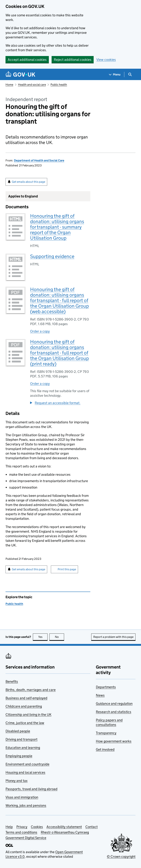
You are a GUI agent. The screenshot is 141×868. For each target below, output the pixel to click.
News (100, 695)
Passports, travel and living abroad (31, 789)
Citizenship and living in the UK (28, 715)
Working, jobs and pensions (26, 805)
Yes (43, 637)
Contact (92, 827)
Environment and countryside (27, 764)
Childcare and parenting (24, 706)
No (60, 637)
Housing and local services (25, 772)
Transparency (106, 733)
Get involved (105, 749)
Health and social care (32, 85)
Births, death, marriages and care (31, 690)
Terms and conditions (21, 832)
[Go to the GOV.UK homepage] (20, 74)
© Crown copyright (121, 857)
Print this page (67, 569)
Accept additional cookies (27, 60)
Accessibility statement (64, 827)
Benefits (12, 681)
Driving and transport (21, 739)
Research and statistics (114, 712)
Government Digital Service (26, 838)
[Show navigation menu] (115, 74)
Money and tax (17, 781)
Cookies (37, 827)
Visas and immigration (22, 797)
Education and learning (23, 748)
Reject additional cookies (73, 60)
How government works (114, 741)
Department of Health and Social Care (39, 160)
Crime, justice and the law (25, 723)
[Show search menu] (130, 74)
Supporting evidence (52, 256)
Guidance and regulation (114, 704)
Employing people (19, 756)
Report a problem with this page (113, 637)
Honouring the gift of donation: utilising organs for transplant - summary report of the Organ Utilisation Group (57, 227)
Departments (106, 687)
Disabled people (18, 731)
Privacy (22, 827)
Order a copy (40, 331)
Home (9, 85)
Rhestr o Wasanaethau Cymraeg (65, 832)
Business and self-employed (26, 698)
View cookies (106, 60)
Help (9, 827)
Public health (59, 85)
